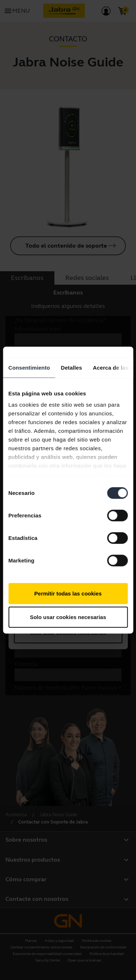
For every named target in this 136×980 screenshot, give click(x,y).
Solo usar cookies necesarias (68, 617)
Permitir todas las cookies (68, 593)
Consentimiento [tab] (29, 367)
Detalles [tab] (71, 367)
